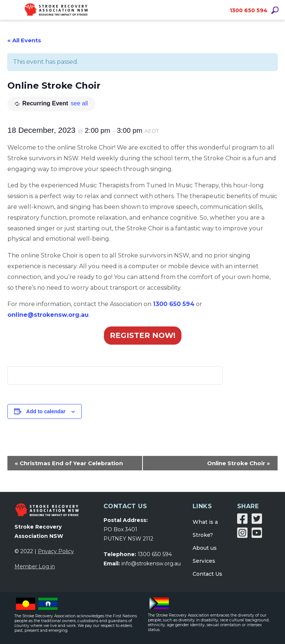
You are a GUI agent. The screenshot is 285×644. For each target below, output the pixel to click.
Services (204, 561)
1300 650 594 (249, 10)
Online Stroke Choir (239, 463)
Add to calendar (46, 411)
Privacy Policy (56, 551)
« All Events (24, 40)
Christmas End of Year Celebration (69, 463)
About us (205, 548)
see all (79, 103)
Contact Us (207, 574)
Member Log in (35, 566)
